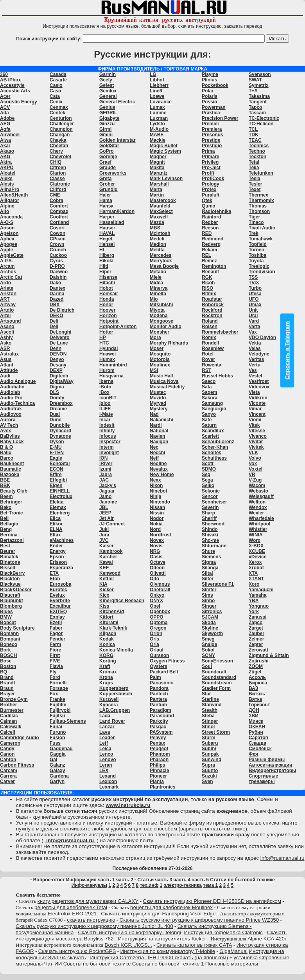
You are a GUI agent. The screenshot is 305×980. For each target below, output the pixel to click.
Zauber (257, 633)
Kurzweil (109, 699)
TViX (254, 283)
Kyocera (109, 705)
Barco (7, 458)
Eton (55, 579)
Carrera (8, 776)
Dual (55, 414)
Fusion (57, 738)
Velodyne (259, 354)
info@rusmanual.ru (283, 858)
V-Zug (255, 480)
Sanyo (209, 414)
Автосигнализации (270, 765)
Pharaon (159, 760)
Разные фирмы (267, 760)
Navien (157, 436)
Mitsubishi (161, 305)
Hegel (106, 239)
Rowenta (212, 365)
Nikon (156, 485)
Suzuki (209, 776)
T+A (253, 91)
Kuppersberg (114, 688)
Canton (8, 760)
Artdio (7, 310)
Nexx (155, 480)
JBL (104, 507)
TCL (253, 129)
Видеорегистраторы (272, 771)
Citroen (58, 168)
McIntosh (160, 233)
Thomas (258, 206)
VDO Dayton (262, 337)
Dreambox (61, 403)
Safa (207, 387)
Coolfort (59, 217)
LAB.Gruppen (115, 710)
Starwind (212, 705)
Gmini (106, 135)
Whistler (258, 529)
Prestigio (212, 146)
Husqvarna (111, 376)
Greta (105, 179)
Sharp (208, 513)
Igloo (105, 403)
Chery (56, 151)
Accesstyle (12, 85)
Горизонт (259, 705)
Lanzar (107, 727)
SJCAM (210, 617)
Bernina (9, 535)
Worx (255, 540)
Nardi (156, 425)
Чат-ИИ (53, 964)
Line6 (156, 91)
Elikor (56, 524)
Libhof (157, 80)
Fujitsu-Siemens (68, 721)
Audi (5, 376)
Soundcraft (214, 672)
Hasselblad (112, 222)
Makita (157, 168)
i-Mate (106, 414)
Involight (109, 453)
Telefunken (261, 173)
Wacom (257, 485)
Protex (209, 190)
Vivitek (256, 447)
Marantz (159, 173)
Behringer (11, 502)
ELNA (56, 529)
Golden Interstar (118, 140)
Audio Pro (11, 398)
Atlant (7, 365)
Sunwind (212, 760)
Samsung (212, 403)
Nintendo (160, 502)
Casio (56, 85)
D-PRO (57, 266)
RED (207, 233)
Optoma (159, 623)
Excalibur (60, 606)
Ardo (5, 283)
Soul (207, 666)
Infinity (107, 431)
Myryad (158, 403)
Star (206, 694)
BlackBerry (12, 573)
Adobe (7, 118)
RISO (207, 288)
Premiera (212, 129)
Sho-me (210, 540)
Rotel (208, 354)
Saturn (209, 425)
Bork (5, 650)
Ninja (155, 496)
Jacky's (108, 485)
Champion (61, 129)
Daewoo (59, 272)
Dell (54, 327)
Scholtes (212, 453)
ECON (57, 469)
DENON (58, 354)
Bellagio (9, 524)
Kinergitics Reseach (122, 601)
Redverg (211, 244)
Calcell (8, 732)
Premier (211, 124)
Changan (60, 135)
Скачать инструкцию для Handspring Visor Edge (158, 914)
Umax (255, 305)
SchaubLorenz (218, 442)
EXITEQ (58, 612)
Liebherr (159, 85)
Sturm (209, 738)
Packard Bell (164, 672)
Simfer (209, 590)
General (108, 96)
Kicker (107, 590)
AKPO (7, 168)
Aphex (7, 239)
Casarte (58, 80)
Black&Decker (16, 590)
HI (102, 250)
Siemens (211, 557)
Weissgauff (261, 496)
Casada (58, 74)
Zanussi (257, 617)
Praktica (211, 113)
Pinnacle (159, 771)
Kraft (105, 666)
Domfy (57, 398)
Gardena (59, 776)
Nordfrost (161, 535)
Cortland (59, 222)
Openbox (160, 612)
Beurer (8, 551)
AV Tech (9, 425)
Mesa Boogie (164, 266)
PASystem (161, 732)
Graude (108, 168)
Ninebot (159, 491)
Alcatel (8, 173)
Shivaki (210, 535)
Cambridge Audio (20, 738)
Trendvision (262, 272)
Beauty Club (14, 491)
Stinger (210, 721)
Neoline (158, 464)
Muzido (158, 398)
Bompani (10, 639)
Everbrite (60, 601)
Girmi (105, 129)
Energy (58, 551)
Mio (154, 299)
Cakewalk (11, 727)
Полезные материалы (232, 964)
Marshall (159, 184)
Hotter (106, 332)
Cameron (10, 743)
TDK (254, 135)
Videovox (259, 387)
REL (206, 255)
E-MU (56, 447)
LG (153, 74)
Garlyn (57, 781)
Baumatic (11, 469)
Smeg (208, 639)
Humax (107, 359)
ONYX (156, 601)
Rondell (210, 343)
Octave (158, 562)
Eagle (56, 458)
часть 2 (125, 880)
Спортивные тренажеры (263, 779)
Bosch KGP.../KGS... (128, 945)
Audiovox (11, 414)
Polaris (210, 96)
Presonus (213, 135)
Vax (253, 332)
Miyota (157, 310)
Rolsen (210, 327)
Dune (56, 420)
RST (206, 370)
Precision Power (220, 118)
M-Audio (159, 129)
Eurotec (58, 590)
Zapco (256, 623)
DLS (54, 392)
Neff (154, 458)
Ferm (55, 644)
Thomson (259, 211)
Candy (7, 749)
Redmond (213, 239)
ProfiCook (213, 179)
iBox (104, 392)
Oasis (156, 557)
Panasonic (161, 683)
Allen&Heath (14, 195)
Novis (156, 546)
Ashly (6, 337)
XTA (253, 573)
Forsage (59, 688)
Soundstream (217, 683)
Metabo (158, 272)
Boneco (9, 644)
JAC (104, 480)
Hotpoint (109, 321)
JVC (104, 540)
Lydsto (157, 124)
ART (5, 299)
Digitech (59, 376)
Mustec (158, 392)
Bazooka (10, 475)
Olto (154, 579)
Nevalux (159, 469)
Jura (104, 535)
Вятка (255, 699)
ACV (5, 107)
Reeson (210, 228)
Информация (81, 880)
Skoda (209, 623)
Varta (254, 327)
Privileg (210, 162)
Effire (56, 475)
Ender (56, 546)
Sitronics (212, 612)
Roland (210, 321)
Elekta (57, 502)
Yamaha (257, 595)
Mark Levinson (166, 179)
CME (55, 195)
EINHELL (60, 491)
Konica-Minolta (116, 650)
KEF (104, 568)
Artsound (10, 321)
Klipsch (108, 633)
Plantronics (162, 787)
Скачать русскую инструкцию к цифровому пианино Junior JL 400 (94, 926)
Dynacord (60, 431)
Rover (208, 359)
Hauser (107, 228)
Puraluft (211, 195)
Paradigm (161, 710)
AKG (5, 157)
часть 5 (200, 880)
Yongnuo (259, 606)
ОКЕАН (257, 727)
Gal (53, 760)
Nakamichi (161, 420)
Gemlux (108, 91)
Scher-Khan (215, 447)
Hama (106, 200)
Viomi (255, 420)
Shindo (210, 529)
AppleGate (12, 255)
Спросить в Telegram (287, 351)
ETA (54, 573)
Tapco (255, 107)
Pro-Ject (211, 168)
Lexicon (108, 781)
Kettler (107, 579)
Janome (108, 502)
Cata (55, 96)
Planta (157, 781)
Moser (157, 348)
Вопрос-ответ (49, 880)
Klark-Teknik (113, 628)
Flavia (56, 666)
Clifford (58, 190)
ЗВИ (254, 716)
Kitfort (106, 617)
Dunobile (60, 425)
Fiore (55, 650)
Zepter (256, 644)
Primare (211, 157)
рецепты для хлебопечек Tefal (71, 907)
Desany (58, 365)
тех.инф (149, 885)
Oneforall (160, 590)
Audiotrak (11, 409)
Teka (254, 168)
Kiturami (109, 623)
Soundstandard (219, 677)
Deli (54, 321)
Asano (7, 327)
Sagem (209, 392)
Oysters (159, 666)
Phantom (160, 754)
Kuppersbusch (116, 694)
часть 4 (182, 880)
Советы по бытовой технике (97, 964)
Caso (55, 91)
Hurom (107, 370)
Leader (107, 738)
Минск (256, 721)
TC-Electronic (264, 118)
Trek (254, 233)
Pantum (158, 705)
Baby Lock (12, 442)
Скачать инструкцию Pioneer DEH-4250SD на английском (212, 901)
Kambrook (111, 551)
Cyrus (56, 261)
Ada (4, 113)
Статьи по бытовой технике (242, 880)
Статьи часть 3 (155, 880)
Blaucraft (10, 595)
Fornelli (58, 683)
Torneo (257, 250)
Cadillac (9, 716)
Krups (106, 683)
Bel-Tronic (12, 513)
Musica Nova (164, 381)
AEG (5, 124)
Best (5, 546)
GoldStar (109, 146)
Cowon (57, 233)
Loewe (157, 96)
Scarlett (210, 436)
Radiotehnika (216, 211)
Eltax (55, 535)
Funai (56, 727)
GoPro (107, 151)
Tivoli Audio (262, 228)
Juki (104, 529)
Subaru (210, 743)
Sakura (210, 398)
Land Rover (112, 721)
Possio (209, 102)
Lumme (158, 113)
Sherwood (213, 524)
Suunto (210, 771)
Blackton (10, 579)
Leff (104, 743)
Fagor (56, 633)
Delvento (60, 337)
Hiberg (107, 255)
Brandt (8, 683)
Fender (57, 639)
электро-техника (183, 885)
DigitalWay (62, 381)
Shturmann (214, 546)
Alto (4, 211)
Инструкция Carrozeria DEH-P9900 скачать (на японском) (159, 957)
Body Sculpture (17, 628)
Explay (57, 617)
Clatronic (60, 184)
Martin (157, 195)
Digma (57, 387)
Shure (208, 551)
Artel (5, 316)
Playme (210, 74)
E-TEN (57, 453)
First (55, 655)
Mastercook (163, 200)
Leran (106, 765)
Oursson (159, 655)
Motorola (160, 359)
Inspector (110, 442)
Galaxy (57, 771)
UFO (254, 299)
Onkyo (157, 595)
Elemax (58, 507)
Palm (155, 677)
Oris (154, 639)
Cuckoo (58, 255)
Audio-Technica (17, 403)
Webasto (258, 491)
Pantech (159, 694)
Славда (257, 743)
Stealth (210, 710)
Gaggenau (61, 749)
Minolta (158, 294)
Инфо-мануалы (89, 885)
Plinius (209, 80)
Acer (5, 96)
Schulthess (214, 458)
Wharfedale (261, 518)
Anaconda (11, 217)
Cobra (57, 200)
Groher (107, 184)
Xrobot (256, 568)
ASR (5, 348)
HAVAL (107, 233)
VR (252, 475)
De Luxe (59, 343)
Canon (7, 754)
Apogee (9, 244)
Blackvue (10, 584)
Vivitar (256, 442)
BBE (5, 480)
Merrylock (161, 261)
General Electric (117, 102)
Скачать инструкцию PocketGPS (77, 951)
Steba (208, 716)
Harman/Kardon (117, 211)
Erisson (58, 562)
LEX (104, 771)
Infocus (108, 436)
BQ (4, 672)
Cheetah (59, 146)
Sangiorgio (214, 409)
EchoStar (60, 464)
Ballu (6, 453)
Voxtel (256, 469)
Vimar (255, 409)
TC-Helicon (261, 124)
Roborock (213, 305)
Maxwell (159, 217)
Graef (105, 162)
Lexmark (109, 787)
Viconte (257, 403)
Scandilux (213, 431)
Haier (105, 195)
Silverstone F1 (218, 584)
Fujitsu (57, 716)
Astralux (9, 354)
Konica (107, 644)
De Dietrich (62, 310)
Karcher (108, 557)
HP (103, 337)
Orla (154, 644)
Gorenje (108, 157)
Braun (7, 688)
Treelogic (259, 266)
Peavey (158, 738)
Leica (105, 749)
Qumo (209, 206)
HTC (104, 343)
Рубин (256, 732)
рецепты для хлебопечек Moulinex (171, 907)
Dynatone (60, 436)
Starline (210, 699)
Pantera (158, 699)
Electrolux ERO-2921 (72, 914)
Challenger (62, 124)
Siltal (207, 573)
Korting (108, 661)
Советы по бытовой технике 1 (168, 964)
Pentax (157, 743)
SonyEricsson (217, 661)
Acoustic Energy (19, 102)
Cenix (56, 102)
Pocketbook (215, 85)
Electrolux (61, 496)
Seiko (208, 485)
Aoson (7, 228)
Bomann (9, 633)
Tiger (254, 217)
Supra (208, 765)
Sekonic (211, 491)
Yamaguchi (261, 590)
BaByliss (10, 436)
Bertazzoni (12, 540)
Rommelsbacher (220, 332)
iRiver (106, 464)
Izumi (105, 469)
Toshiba (257, 255)
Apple (6, 250)
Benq (6, 529)
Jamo (105, 496)
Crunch (58, 250)
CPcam (58, 239)
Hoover (107, 310)
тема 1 (210, 885)
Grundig (109, 190)
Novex (157, 540)
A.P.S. (6, 261)
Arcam (7, 266)
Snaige (209, 644)
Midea (156, 283)
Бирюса (258, 683)
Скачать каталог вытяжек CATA (194, 945)
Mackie (158, 140)
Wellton (257, 502)
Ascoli (7, 332)
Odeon (157, 568)
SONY (208, 655)
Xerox (255, 562)
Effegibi (58, 480)
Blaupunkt (12, 601)
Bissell (8, 568)
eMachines (62, 540)
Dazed (57, 299)
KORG (106, 655)
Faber (56, 628)
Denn (56, 348)
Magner (158, 157)
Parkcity (159, 721)
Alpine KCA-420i (267, 939)
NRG (155, 551)
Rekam (209, 250)
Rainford (211, 217)
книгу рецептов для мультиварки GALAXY (88, 901)
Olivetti (158, 573)
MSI (154, 370)
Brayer (7, 694)
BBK (5, 485)
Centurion (61, 118)
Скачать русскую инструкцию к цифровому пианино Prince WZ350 (199, 920)
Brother (8, 705)
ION (103, 458)
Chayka (58, 140)
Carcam (9, 771)
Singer (209, 606)
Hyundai (109, 348)
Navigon (159, 442)
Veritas (256, 359)
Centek (57, 113)
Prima (208, 151)
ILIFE (105, 409)
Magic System (165, 151)
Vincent (257, 414)
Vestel (256, 376)
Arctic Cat (11, 277)
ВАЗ (253, 688)
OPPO (157, 617)
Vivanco (258, 436)
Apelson (9, 233)
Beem (6, 496)
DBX (55, 305)
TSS (253, 277)
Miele (156, 277)
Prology (211, 184)
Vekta (255, 343)
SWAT (255, 80)
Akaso (7, 151)
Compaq (59, 211)
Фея (253, 754)
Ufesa (255, 294)
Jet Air (107, 518)
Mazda (157, 222)
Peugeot (159, 749)
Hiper (105, 272)
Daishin (58, 277)
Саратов (258, 738)
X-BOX (256, 546)
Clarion (58, 173)
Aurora (8, 420)
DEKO (57, 316)
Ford (55, 677)
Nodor (157, 518)
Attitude (9, 370)
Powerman (214, 107)
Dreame (58, 409)
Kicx (104, 595)
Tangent (258, 102)
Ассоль (257, 677)
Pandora (159, 688)
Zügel (255, 672)
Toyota (256, 261)
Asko (6, 343)
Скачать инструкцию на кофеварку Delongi (129, 932)
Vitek (254, 425)
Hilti (104, 266)
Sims (207, 595)
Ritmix (209, 294)
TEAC (255, 140)
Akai (5, 146)
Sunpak (210, 754)
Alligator (10, 200)
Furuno (58, 732)
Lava (105, 732)
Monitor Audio (166, 327)
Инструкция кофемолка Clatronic (223, 932)
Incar (105, 420)
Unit (253, 310)
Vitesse (257, 431)
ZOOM (256, 666)
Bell (4, 518)
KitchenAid (112, 612)
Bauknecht (12, 464)
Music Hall (161, 376)
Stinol (208, 727)
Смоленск (260, 749)
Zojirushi (259, 661)
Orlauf (157, 650)
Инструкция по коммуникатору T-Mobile (168, 951)
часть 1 (106, 880)
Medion (158, 244)
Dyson (57, 442)
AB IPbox (10, 80)
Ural (253, 316)
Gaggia (58, 754)
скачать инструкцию (91, 920)
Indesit (107, 425)
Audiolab (10, 392)
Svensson (260, 74)
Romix (209, 337)
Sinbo (208, 601)
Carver (7, 781)
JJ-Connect (112, 524)
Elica (55, 518)
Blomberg (11, 606)
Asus (6, 359)
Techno (257, 151)
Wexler (256, 513)
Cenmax (59, 107)
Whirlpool (259, 524)
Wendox (258, 507)
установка (246, 957)
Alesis (7, 184)
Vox (253, 464)
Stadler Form (216, 688)
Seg (206, 475)
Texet (255, 190)
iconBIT (108, 398)
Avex (5, 431)
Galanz (57, 765)
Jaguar (107, 491)
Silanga (210, 568)
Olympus (160, 584)
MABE (157, 135)
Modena (159, 316)
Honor (106, 305)
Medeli (157, 239)
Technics (259, 146)
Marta (156, 190)
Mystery (159, 409)
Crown (57, 244)
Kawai (106, 562)
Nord (155, 529)
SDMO (209, 469)
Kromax (108, 672)
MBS (155, 228)
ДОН (254, 710)
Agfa (5, 129)
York (254, 612)
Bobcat (8, 623)
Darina (57, 294)
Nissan (157, 507)
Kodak (107, 639)
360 (4, 74)
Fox (54, 694)
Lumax (157, 107)
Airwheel (10, 135)
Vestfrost (259, 381)
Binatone (10, 562)
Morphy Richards (169, 343)
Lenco (106, 754)
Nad (154, 414)
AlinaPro (10, 190)
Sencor (210, 496)
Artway (8, 305)
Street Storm (216, 732)
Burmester (12, 710)
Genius (107, 107)
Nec (154, 447)
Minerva (159, 288)
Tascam (257, 113)
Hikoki (106, 261)
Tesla (255, 179)
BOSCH (8, 655)
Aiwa (5, 140)
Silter (208, 579)
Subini (209, 749)
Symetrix (259, 85)
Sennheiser (214, 502)
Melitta (157, 250)
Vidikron (258, 398)
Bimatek (9, 557)
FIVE (55, 661)
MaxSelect (161, 211)
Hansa (106, 206)
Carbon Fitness (17, 765)
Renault (210, 272)
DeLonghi (60, 332)
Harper (107, 217)
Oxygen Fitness (167, 661)
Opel (155, 606)
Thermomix (261, 200)
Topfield (258, 244)
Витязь (257, 694)
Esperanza (61, 568)
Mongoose (161, 321)
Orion (156, 633)
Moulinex (160, 365)
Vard (254, 321)
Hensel (107, 244)
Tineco (256, 222)
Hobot (106, 288)
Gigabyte (109, 118)
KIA (103, 584)
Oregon (158, 628)
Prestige (211, 140)
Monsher (160, 332)
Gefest (107, 85)
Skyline (210, 628)
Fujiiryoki (60, 710)
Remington (214, 266)
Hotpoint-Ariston (118, 327)
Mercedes (161, 255)
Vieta (254, 392)
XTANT (256, 579)
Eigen (56, 485)
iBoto (105, 387)
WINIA (256, 535)
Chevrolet (60, 157)
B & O (6, 447)
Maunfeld (160, 206)
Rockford (212, 310)
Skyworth (212, 633)
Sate (207, 420)
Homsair (109, 294)
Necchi (157, 453)
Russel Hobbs (217, 376)
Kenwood (110, 573)
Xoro (254, 584)
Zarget (256, 628)
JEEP (105, 513)
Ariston (8, 294)
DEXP (56, 370)
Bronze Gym (14, 699)
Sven (207, 781)
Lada (105, 716)
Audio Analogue (18, 381)
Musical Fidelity (167, 387)
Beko (6, 507)
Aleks (6, 179)
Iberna (106, 381)
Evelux (57, 595)
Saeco (209, 381)
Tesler (255, 184)
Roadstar (212, 299)
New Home (162, 475)
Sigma (209, 562)
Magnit (157, 162)
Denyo (57, 359)
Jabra (106, 475)
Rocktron (212, 316)
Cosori (57, 228)
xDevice (257, 557)
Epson (57, 557)
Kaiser (107, 546)
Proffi (208, 173)
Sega (207, 480)
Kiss (104, 606)
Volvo (255, 458)
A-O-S (7, 222)
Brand (7, 677)
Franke (57, 699)
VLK (253, 453)
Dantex (57, 288)
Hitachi (107, 283)
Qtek (207, 200)
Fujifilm (58, 705)
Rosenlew (213, 348)
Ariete (7, 288)
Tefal (254, 162)
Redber (210, 222)
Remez (209, 261)
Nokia (156, 524)
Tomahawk (261, 239)
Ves (253, 370)
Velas (255, 348)
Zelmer (256, 639)
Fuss (55, 743)
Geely (106, 80)
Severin (210, 507)
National (159, 431)
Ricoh (208, 283)
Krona (106, 677)
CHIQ (56, 162)
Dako (55, 283)
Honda (107, 299)
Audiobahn (12, 387)
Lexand (108, 776)
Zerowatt (258, 650)
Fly (53, 672)
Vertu (255, 365)
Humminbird (113, 365)
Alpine (7, 206)
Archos (8, 272)
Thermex (258, 195)
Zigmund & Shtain (269, 655)
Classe (57, 179)
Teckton (257, 157)
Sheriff (209, 518)
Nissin (157, 513)
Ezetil (56, 623)
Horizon (108, 316)
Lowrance (161, 102)
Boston (8, 666)
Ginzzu (107, 124)
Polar (208, 91)
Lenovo (108, 760)
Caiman (8, 721)
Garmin (108, 74)
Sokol (208, 650)
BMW (6, 617)
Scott (208, 464)
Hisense (108, 277)
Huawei (108, 354)
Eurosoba (60, 584)
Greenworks (113, 173)
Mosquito (160, 354)
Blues (6, 612)
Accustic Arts (15, 91)
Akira (6, 162)
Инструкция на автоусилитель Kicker (162, 939)
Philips (157, 765)
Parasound (162, 716)
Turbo (255, 288)
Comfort (59, 206)
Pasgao (158, 727)
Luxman (159, 118)
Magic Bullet (164, 146)
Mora (155, 337)
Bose (6, 661)
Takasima (259, 96)
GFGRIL (108, 113)
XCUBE (257, 551)
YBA (254, 601)
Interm (107, 447)
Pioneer (158, 776)
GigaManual (233, 951)
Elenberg (60, 513)
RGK (207, 277)
